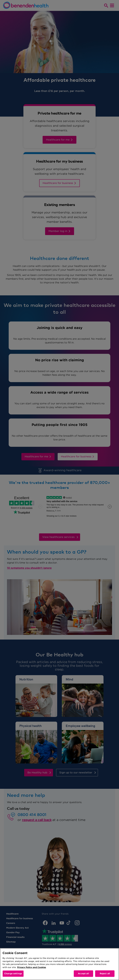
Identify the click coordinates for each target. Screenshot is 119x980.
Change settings (13, 974)
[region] (59, 964)
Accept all (83, 974)
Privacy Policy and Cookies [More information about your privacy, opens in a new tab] (32, 967)
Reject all (105, 974)
